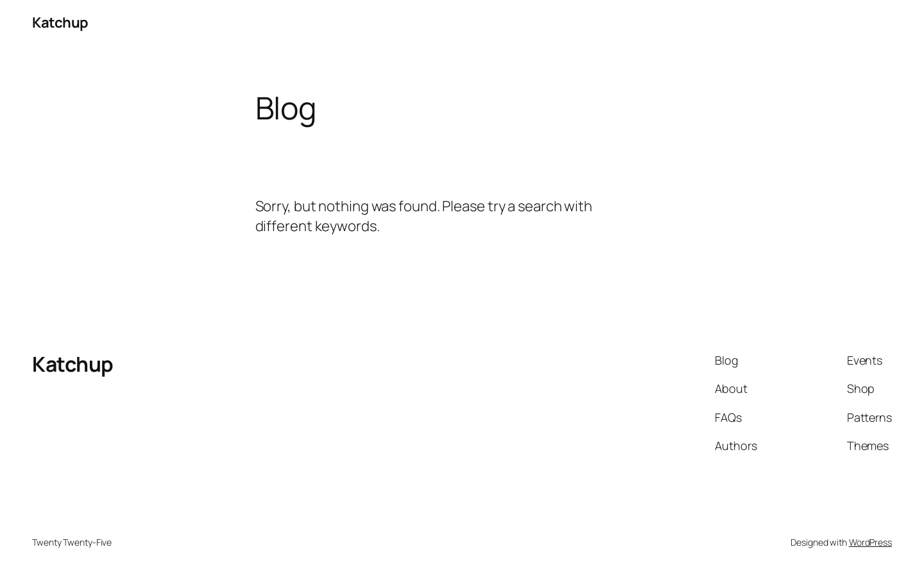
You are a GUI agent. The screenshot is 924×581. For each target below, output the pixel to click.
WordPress (870, 542)
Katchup (60, 22)
